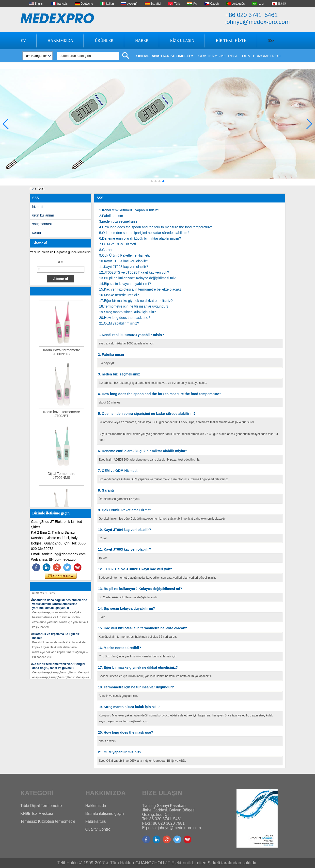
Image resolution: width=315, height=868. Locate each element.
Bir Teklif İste (231, 40)
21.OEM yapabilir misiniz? (119, 323)
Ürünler (104, 40)
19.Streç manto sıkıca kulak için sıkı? (127, 312)
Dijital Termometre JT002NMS (62, 477)
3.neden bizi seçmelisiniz (118, 221)
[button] (152, 181)
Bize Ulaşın (182, 40)
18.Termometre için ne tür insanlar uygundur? (134, 306)
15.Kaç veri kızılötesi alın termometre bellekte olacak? (140, 289)
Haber (142, 40)
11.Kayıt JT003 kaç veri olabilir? (124, 267)
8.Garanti (106, 250)
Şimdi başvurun (61, 576)
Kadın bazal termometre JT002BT (61, 415)
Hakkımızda (60, 40)
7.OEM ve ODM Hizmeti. (118, 244)
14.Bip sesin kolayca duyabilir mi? (125, 284)
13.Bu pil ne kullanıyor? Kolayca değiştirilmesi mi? (137, 278)
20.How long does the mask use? (125, 318)
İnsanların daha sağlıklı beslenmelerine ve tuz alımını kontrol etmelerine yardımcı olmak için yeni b (60, 605)
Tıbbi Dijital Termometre (41, 806)
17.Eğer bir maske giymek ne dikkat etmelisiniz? (136, 301)
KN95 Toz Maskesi (37, 814)
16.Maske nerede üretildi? (119, 295)
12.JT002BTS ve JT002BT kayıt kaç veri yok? (134, 272)
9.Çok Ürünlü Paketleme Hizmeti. (125, 255)
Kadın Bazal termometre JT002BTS (62, 353)
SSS (271, 40)
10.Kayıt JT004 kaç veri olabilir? (124, 261)
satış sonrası (42, 224)
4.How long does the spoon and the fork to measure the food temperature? (156, 227)
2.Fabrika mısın (111, 216)
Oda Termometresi (218, 56)
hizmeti (38, 207)
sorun (37, 232)
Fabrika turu (96, 821)
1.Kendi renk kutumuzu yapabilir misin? (129, 210)
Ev (23, 40)
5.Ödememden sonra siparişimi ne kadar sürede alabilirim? (144, 233)
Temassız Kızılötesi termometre (48, 821)
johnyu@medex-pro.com (258, 22)
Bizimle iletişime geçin (105, 814)
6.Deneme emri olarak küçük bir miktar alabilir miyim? (140, 238)
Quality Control (98, 829)
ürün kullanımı (43, 215)
